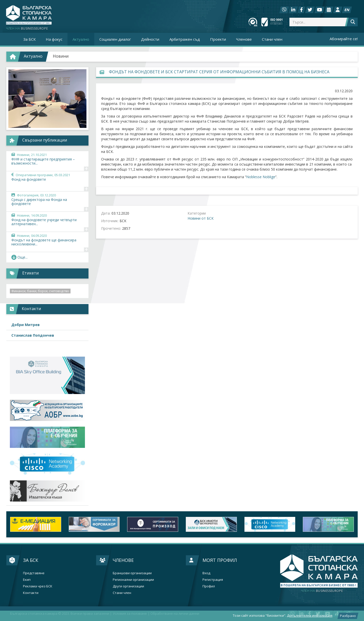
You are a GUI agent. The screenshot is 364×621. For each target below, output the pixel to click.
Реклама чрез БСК (38, 586)
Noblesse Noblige (261, 177)
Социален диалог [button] (115, 39)
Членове (123, 560)
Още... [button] (19, 257)
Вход (206, 573)
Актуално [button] (81, 39)
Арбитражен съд (185, 39)
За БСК (31, 560)
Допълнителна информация (310, 615)
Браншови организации (132, 573)
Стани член (272, 39)
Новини (61, 56)
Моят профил (220, 560)
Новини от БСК (201, 218)
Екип (27, 580)
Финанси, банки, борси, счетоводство (40, 291)
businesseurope (322, 591)
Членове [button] (244, 39)
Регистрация (213, 580)
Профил (209, 586)
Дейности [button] (150, 39)
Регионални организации (133, 580)
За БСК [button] (29, 39)
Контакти (31, 593)
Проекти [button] (218, 39)
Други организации (128, 586)
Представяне (34, 573)
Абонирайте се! (344, 39)
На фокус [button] (54, 39)
